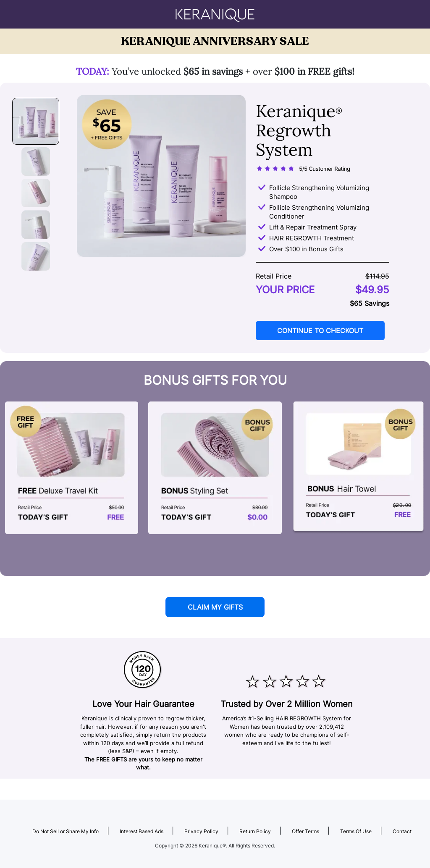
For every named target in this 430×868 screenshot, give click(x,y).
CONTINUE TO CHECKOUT (320, 331)
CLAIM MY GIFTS (215, 607)
